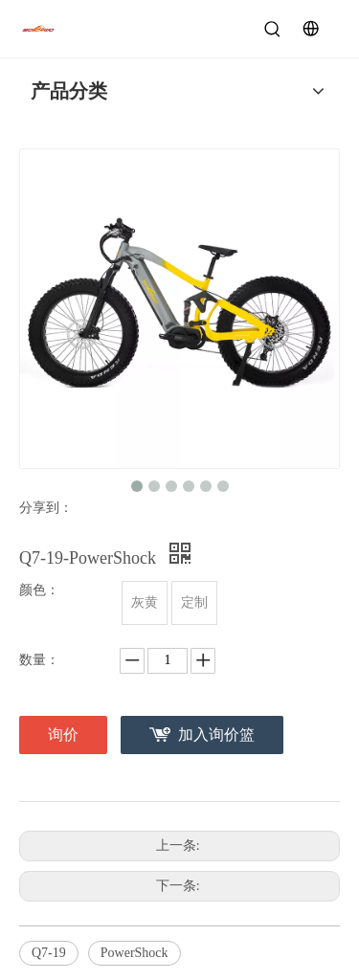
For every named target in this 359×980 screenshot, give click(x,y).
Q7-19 (49, 953)
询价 (63, 735)
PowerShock (135, 953)
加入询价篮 (216, 735)
